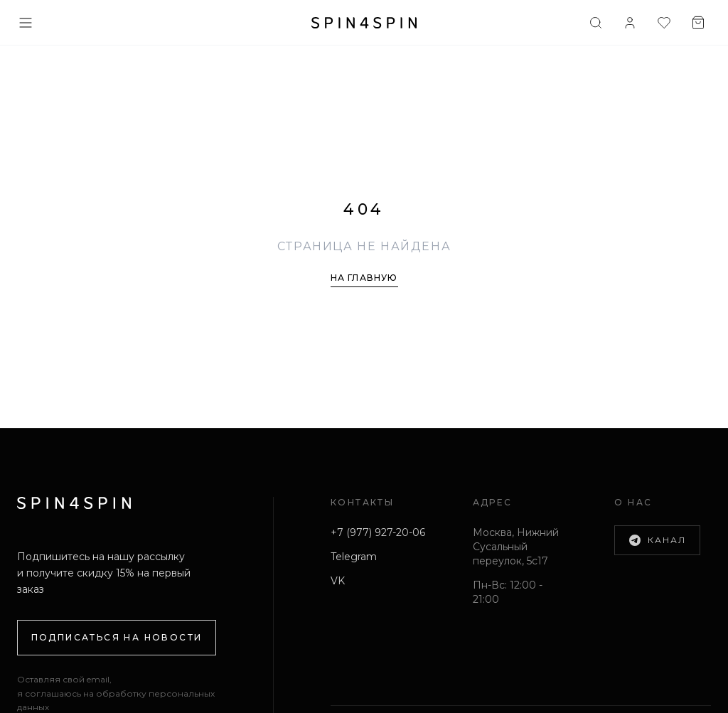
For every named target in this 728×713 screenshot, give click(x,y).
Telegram (354, 557)
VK (338, 581)
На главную (364, 278)
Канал (657, 540)
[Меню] (26, 23)
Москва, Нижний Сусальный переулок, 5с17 (516, 547)
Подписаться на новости (117, 637)
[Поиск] (596, 23)
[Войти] (630, 23)
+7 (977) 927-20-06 (378, 532)
